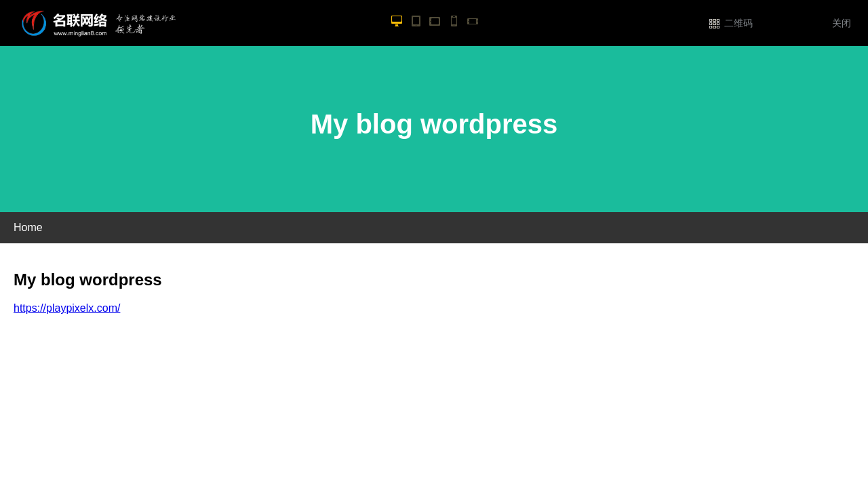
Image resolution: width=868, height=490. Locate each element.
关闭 (842, 23)
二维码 (738, 23)
